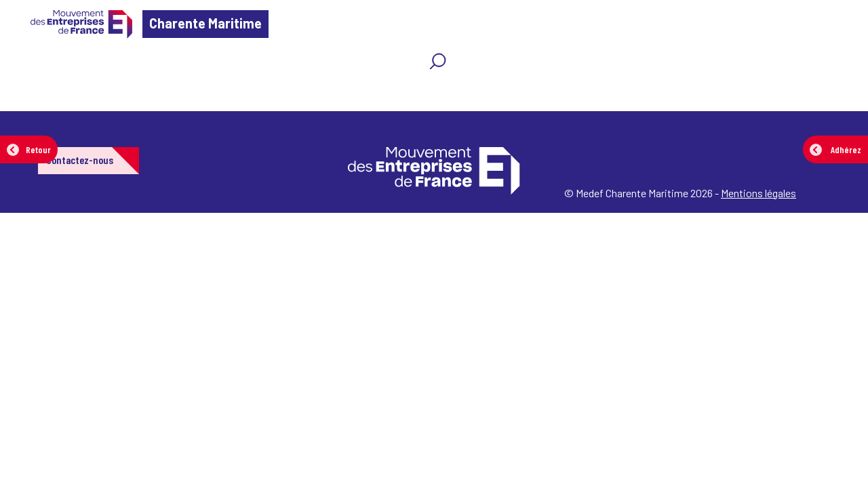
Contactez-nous (80, 160)
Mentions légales (758, 193)
